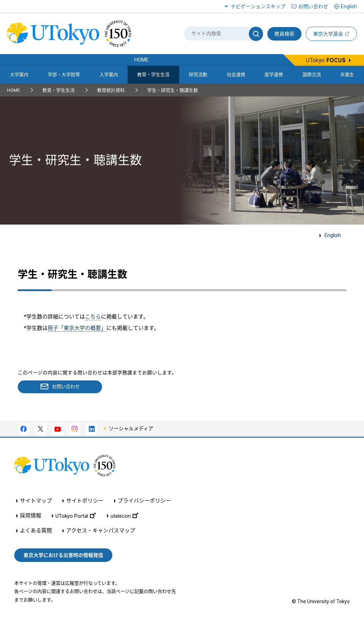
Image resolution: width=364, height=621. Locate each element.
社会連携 (236, 75)
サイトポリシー (85, 501)
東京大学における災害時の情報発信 (63, 555)
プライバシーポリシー (144, 501)
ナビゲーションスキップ (258, 6)
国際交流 (312, 75)
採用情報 (31, 516)
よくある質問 (36, 531)
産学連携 (274, 75)
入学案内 (109, 75)
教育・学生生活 (153, 75)
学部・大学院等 (64, 75)
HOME (14, 90)
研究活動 (198, 75)
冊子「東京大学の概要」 (77, 328)
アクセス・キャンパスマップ (101, 531)
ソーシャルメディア (131, 428)
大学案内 (19, 75)
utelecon (124, 516)
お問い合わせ (313, 6)
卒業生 (347, 75)
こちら (93, 317)
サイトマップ (36, 501)
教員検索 (284, 34)
